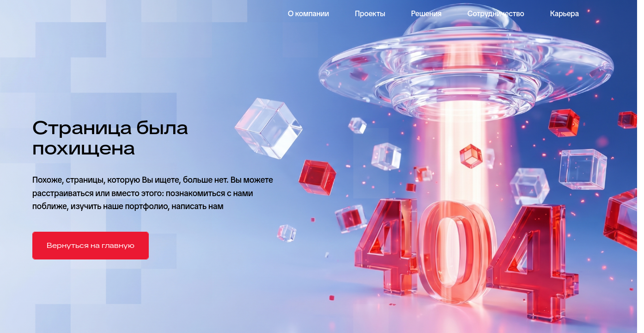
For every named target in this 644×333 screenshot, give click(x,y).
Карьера (565, 14)
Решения (426, 14)
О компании (308, 14)
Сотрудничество (496, 14)
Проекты (370, 14)
